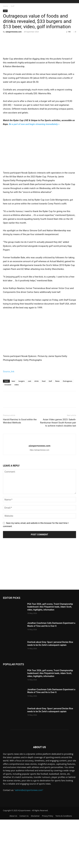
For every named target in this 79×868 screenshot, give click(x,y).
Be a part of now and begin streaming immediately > (34, 165)
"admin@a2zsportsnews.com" (29, 839)
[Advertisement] (39, 616)
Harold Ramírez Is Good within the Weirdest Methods (20, 470)
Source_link (9, 420)
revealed (8, 433)
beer (14, 430)
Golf (13, 6)
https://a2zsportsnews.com (39, 499)
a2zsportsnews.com (14, 32)
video (17, 433)
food (44, 430)
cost (30, 430)
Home (5, 6)
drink (37, 430)
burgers (22, 430)
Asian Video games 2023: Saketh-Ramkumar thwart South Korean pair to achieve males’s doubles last (58, 471)
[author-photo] (39, 489)
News (57, 430)
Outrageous (67, 430)
